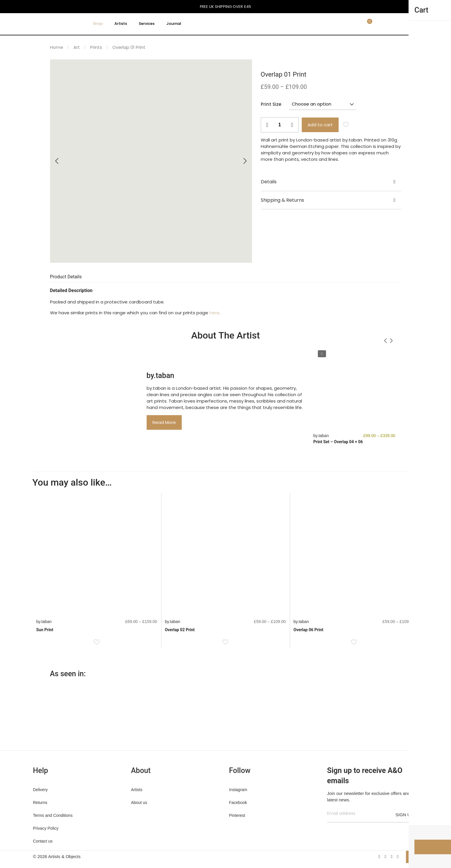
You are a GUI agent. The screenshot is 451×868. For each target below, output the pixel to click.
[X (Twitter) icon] (386, 856)
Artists (137, 790)
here (214, 313)
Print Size (271, 104)
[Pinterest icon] (392, 856)
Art (77, 47)
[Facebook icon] (379, 856)
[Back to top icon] (412, 857)
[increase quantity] (292, 125)
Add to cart (320, 125)
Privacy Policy (46, 828)
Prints (96, 47)
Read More (164, 422)
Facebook (238, 803)
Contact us (43, 841)
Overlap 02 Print (180, 630)
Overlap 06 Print (308, 630)
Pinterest (237, 815)
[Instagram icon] (398, 856)
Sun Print (45, 630)
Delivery (41, 790)
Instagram (238, 790)
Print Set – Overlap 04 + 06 (338, 442)
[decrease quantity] (267, 125)
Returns (40, 803)
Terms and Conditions (53, 815)
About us (139, 803)
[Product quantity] (280, 125)
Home (57, 47)
